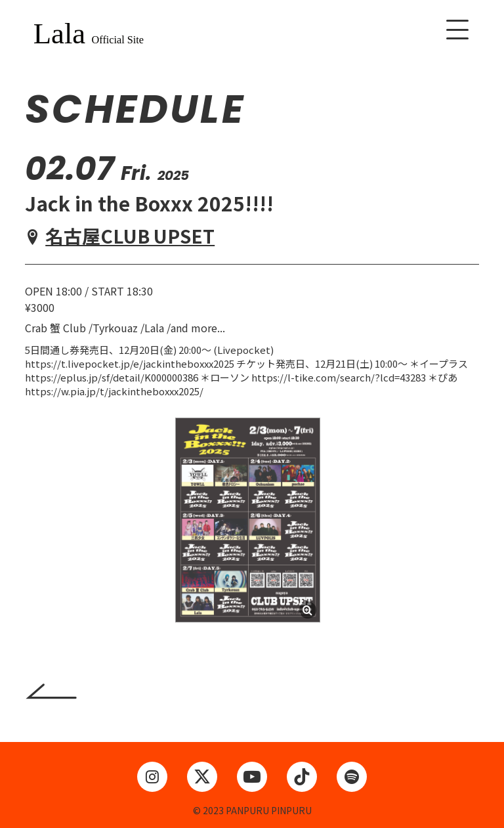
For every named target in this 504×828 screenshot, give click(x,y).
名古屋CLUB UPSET (130, 236)
